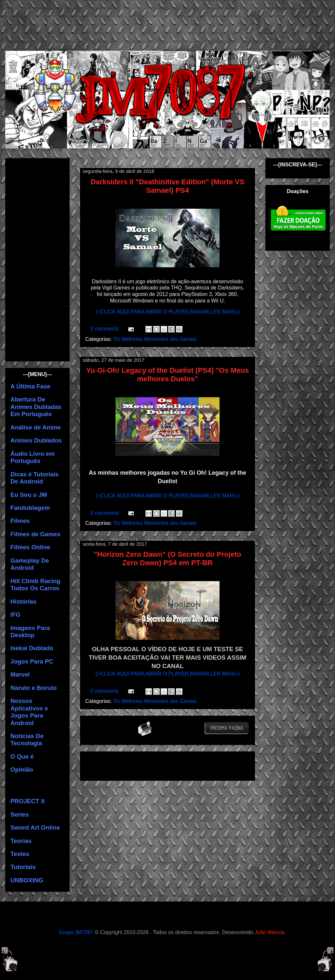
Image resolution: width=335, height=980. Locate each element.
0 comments (105, 329)
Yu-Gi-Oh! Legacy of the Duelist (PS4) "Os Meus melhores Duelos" (168, 375)
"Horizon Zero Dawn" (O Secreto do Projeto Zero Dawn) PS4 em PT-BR (167, 559)
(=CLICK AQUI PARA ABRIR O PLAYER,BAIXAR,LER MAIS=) (167, 312)
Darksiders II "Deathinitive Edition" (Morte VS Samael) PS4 (167, 186)
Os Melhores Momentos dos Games (155, 339)
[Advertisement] (173, 24)
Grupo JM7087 (76, 932)
